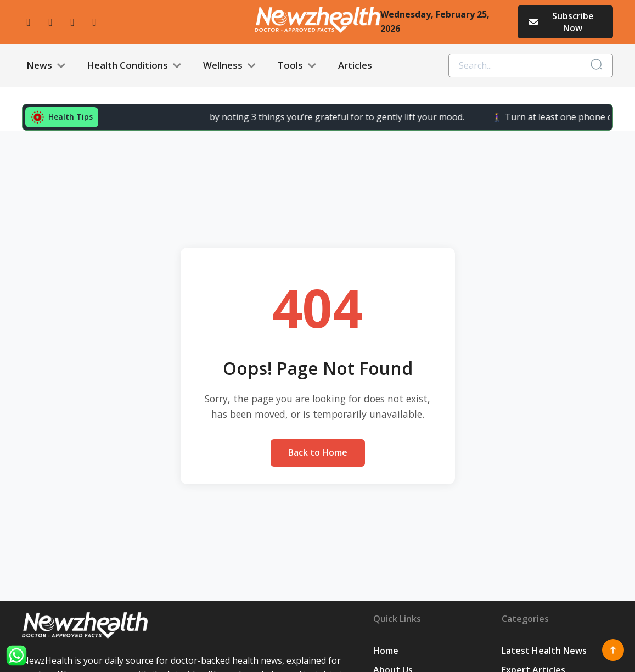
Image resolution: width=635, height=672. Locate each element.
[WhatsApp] (16, 656)
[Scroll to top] (613, 650)
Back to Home (318, 452)
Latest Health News (544, 651)
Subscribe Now (561, 22)
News (46, 66)
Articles (355, 65)
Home (386, 651)
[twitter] (72, 22)
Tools (297, 66)
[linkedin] (94, 22)
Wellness (229, 66)
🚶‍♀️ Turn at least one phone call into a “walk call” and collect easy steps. (420, 117)
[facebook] (29, 22)
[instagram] (50, 22)
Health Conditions (134, 66)
